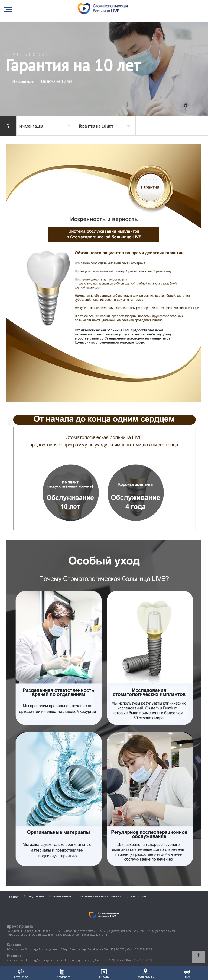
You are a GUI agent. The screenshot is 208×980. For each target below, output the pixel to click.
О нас (14, 897)
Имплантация (60, 896)
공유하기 (196, 125)
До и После (136, 896)
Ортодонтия (34, 896)
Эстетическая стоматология (99, 896)
